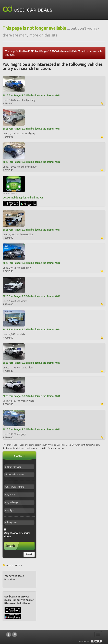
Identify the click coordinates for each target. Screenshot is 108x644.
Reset (29, 554)
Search (10, 546)
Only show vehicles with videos (17, 535)
